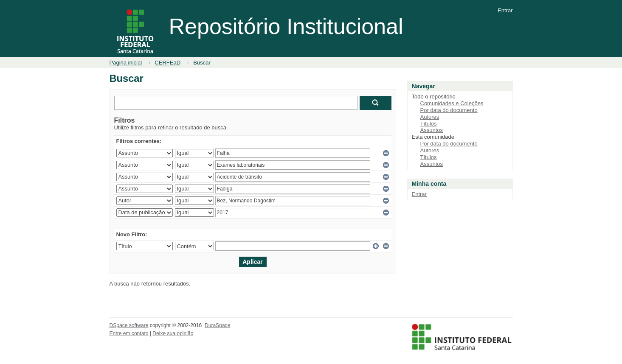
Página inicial (126, 63)
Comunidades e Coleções (452, 103)
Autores (430, 117)
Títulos (429, 124)
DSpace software (129, 325)
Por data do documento (449, 110)
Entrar (505, 10)
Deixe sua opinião (173, 333)
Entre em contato (129, 333)
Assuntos (432, 130)
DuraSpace (217, 325)
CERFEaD (167, 63)
